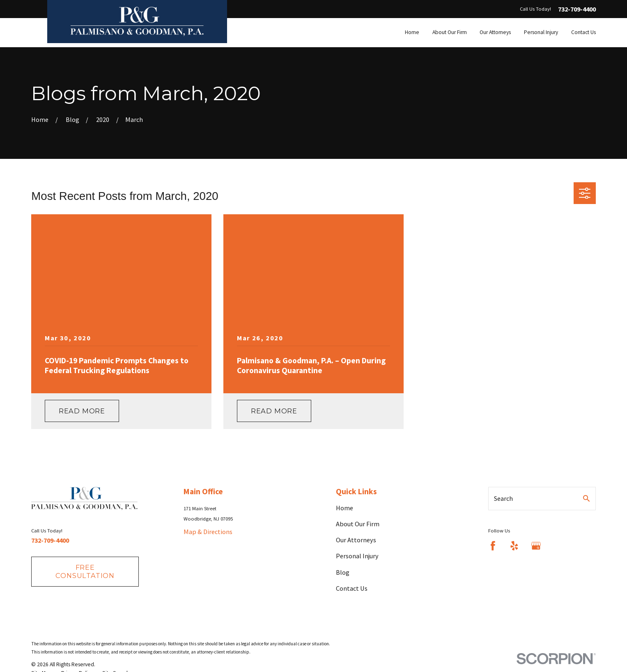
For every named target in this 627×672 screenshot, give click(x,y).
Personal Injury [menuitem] (541, 32)
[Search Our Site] (586, 498)
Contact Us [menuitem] (583, 32)
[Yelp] (514, 546)
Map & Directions (208, 532)
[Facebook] (493, 546)
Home (345, 508)
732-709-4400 (577, 9)
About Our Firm (358, 524)
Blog (343, 572)
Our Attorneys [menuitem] (495, 32)
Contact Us (352, 588)
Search (503, 498)
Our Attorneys (356, 540)
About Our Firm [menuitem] (450, 32)
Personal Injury (357, 556)
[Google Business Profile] (536, 546)
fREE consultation (85, 571)
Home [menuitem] (412, 32)
